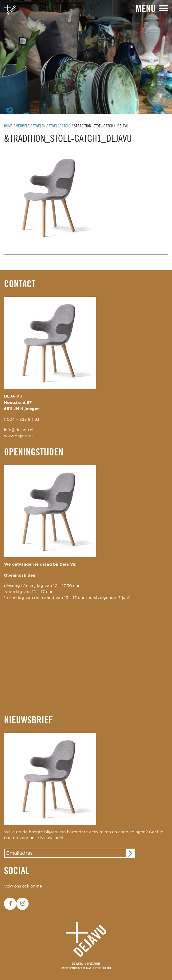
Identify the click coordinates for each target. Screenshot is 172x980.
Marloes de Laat (82, 969)
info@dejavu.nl (19, 430)
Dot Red (106, 969)
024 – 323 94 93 (23, 420)
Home (8, 126)
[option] (86, 57)
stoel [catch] (60, 126)
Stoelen (39, 126)
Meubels (23, 126)
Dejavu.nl (77, 964)
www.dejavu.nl (18, 436)
